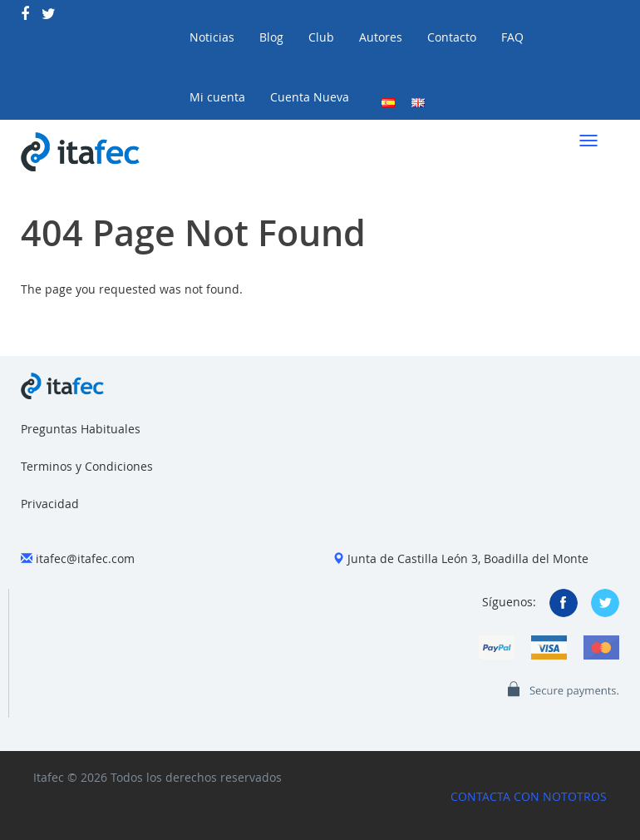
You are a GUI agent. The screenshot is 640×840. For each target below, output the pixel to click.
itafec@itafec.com (85, 558)
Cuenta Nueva (310, 97)
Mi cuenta (217, 97)
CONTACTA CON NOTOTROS (529, 796)
